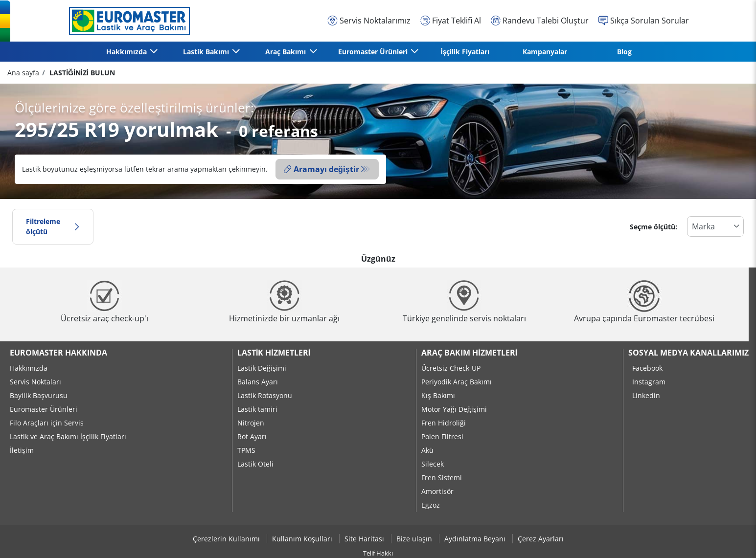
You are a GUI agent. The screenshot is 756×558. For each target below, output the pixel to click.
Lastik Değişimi (262, 368)
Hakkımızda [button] (127, 52)
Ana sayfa (23, 73)
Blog (624, 52)
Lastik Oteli (255, 464)
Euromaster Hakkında (58, 353)
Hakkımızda (29, 368)
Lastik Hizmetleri (274, 353)
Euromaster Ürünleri (44, 409)
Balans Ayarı (258, 382)
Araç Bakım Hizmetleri (469, 353)
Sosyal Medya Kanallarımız (688, 353)
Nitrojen (251, 423)
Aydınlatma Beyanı (476, 539)
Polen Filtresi (442, 436)
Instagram (649, 382)
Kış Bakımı (438, 395)
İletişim (22, 450)
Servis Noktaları (35, 382)
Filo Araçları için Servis (47, 423)
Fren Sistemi (442, 478)
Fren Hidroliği (444, 423)
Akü (427, 450)
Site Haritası (365, 539)
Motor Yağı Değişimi (454, 409)
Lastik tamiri (257, 409)
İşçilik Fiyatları (465, 52)
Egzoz (431, 505)
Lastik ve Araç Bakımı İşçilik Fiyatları (68, 436)
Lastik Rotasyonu (265, 395)
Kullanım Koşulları (303, 539)
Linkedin (646, 395)
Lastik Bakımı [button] (207, 52)
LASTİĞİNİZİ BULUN (81, 73)
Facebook (647, 368)
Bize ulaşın (415, 539)
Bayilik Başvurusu (39, 395)
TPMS (246, 450)
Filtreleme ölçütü (53, 227)
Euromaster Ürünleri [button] (374, 52)
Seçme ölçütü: (653, 227)
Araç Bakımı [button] (286, 52)
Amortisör (437, 491)
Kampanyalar (545, 52)
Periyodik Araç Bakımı (457, 382)
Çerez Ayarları (541, 539)
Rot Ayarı (252, 436)
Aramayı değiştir (321, 169)
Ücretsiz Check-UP (451, 368)
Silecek (433, 464)
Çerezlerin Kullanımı (227, 539)
